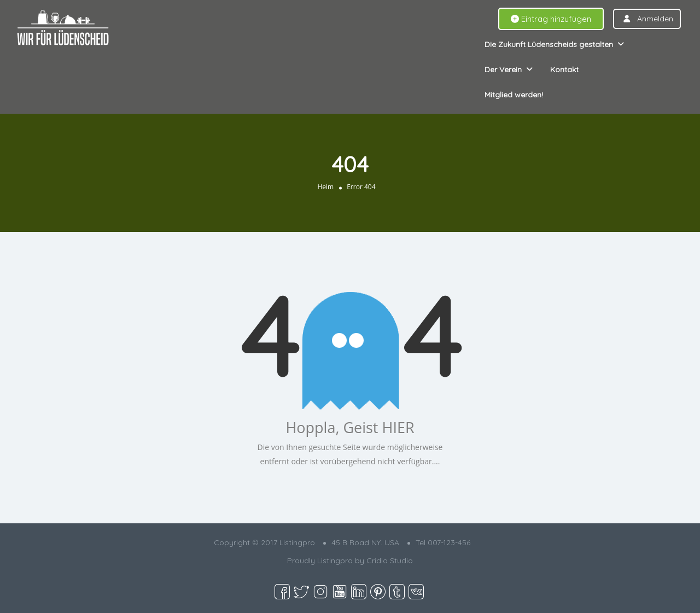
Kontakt (564, 69)
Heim (325, 187)
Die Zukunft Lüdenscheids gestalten (549, 44)
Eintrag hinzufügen (551, 19)
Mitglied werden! (514, 95)
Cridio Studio (390, 561)
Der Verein (503, 69)
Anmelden (655, 19)
